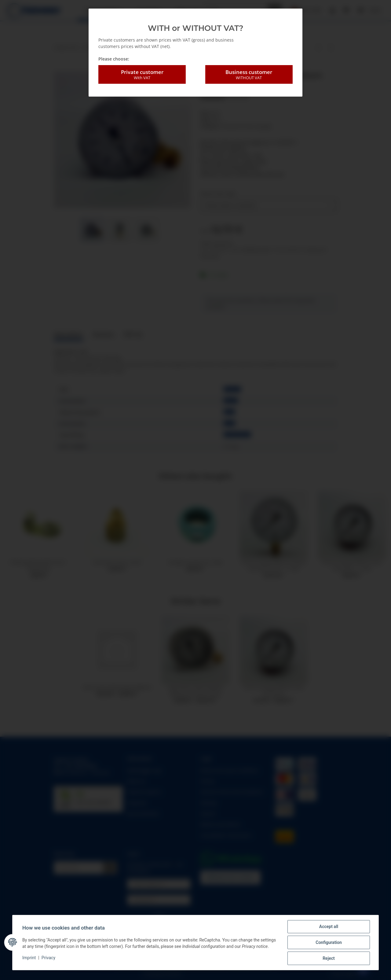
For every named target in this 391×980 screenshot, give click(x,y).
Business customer (249, 75)
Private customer (142, 75)
